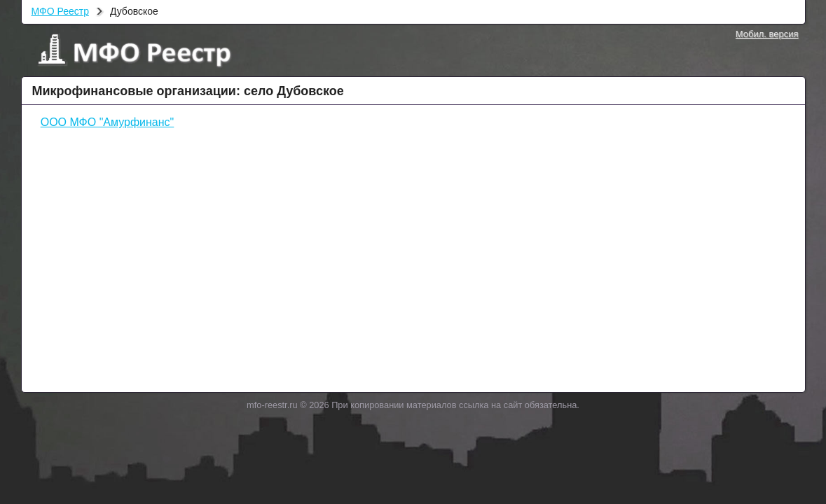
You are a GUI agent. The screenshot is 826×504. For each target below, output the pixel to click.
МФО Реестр (60, 11)
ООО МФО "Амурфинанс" (108, 122)
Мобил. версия (767, 34)
